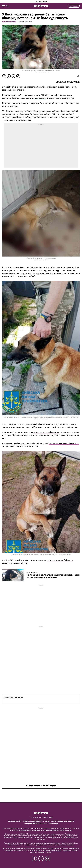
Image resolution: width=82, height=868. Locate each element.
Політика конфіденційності (33, 821)
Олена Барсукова (9, 22)
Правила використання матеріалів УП (60, 821)
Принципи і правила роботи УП (36, 824)
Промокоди (54, 824)
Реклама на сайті (15, 821)
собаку (64, 443)
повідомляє (40, 98)
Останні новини (13, 698)
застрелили (54, 443)
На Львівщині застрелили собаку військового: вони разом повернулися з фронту (53, 576)
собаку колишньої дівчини (60, 560)
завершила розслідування (46, 432)
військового (73, 443)
